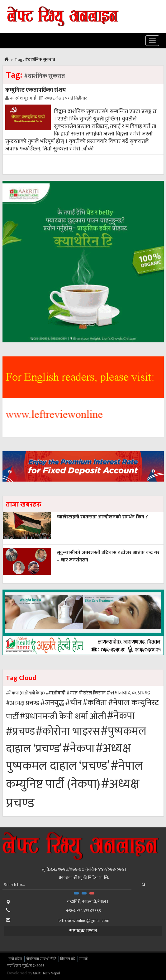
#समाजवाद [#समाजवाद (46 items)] (119, 693)
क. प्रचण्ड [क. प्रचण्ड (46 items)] (141, 693)
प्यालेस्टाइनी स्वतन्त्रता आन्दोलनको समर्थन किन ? (102, 517)
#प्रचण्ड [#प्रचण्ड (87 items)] (20, 731)
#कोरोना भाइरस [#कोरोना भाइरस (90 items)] (68, 731)
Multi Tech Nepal (47, 973)
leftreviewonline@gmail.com (83, 921)
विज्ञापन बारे (68, 959)
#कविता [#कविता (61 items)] (95, 703)
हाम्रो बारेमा (15, 959)
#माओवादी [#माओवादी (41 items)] (56, 693)
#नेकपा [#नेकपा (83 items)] (121, 716)
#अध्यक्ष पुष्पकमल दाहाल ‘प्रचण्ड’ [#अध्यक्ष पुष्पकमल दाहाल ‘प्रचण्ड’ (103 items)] (68, 757)
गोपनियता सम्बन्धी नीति (41, 959)
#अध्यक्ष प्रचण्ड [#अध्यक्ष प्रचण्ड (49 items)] (23, 703)
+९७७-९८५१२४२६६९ (83, 911)
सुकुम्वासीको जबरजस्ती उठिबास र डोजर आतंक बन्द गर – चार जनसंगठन (108, 556)
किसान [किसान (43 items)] (99, 693)
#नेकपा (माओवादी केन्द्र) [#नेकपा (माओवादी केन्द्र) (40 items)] (25, 693)
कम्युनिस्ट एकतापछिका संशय (36, 90)
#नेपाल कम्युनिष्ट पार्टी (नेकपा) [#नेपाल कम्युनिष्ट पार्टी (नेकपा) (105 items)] (75, 775)
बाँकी (88, 149)
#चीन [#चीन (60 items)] (73, 703)
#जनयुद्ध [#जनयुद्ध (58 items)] (52, 703)
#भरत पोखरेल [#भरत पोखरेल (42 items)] (79, 693)
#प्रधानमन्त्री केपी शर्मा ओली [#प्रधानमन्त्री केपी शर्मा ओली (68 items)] (63, 716)
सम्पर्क (83, 959)
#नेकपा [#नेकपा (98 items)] (79, 749)
